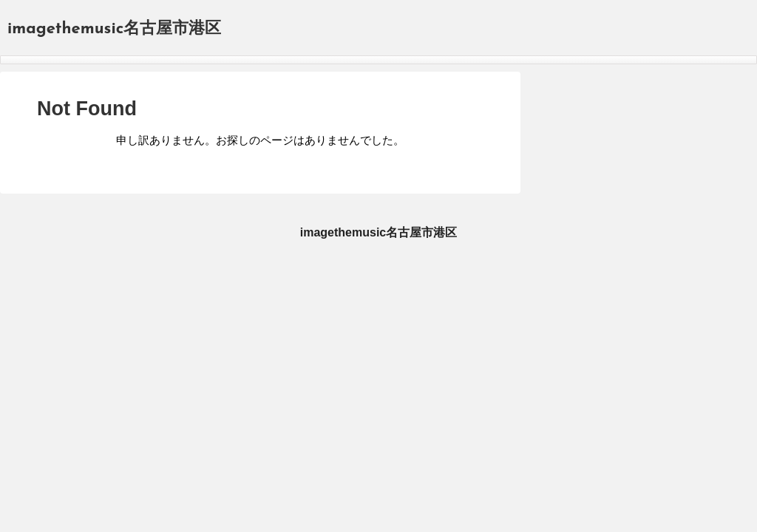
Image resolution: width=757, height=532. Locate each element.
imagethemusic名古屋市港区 (114, 29)
